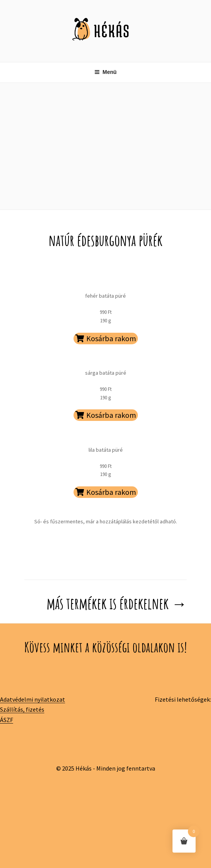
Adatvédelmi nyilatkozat (33, 699)
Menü (105, 72)
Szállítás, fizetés (22, 709)
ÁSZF (7, 720)
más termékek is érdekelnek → (117, 603)
